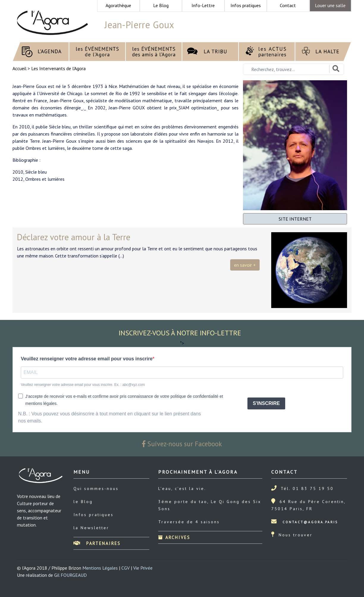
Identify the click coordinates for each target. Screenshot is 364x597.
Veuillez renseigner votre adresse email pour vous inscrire (87, 359)
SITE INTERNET (295, 219)
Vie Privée (143, 568)
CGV (125, 568)
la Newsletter (91, 528)
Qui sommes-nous (96, 488)
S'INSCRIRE (266, 403)
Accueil (20, 68)
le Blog (83, 502)
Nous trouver (296, 535)
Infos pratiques (94, 515)
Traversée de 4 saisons (189, 522)
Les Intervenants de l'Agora (58, 68)
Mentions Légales (100, 568)
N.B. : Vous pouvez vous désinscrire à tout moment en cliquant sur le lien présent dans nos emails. (110, 417)
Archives (174, 537)
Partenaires (97, 543)
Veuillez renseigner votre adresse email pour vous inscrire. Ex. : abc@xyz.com (83, 385)
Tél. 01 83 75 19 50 (307, 488)
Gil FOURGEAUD (70, 575)
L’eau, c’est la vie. (182, 488)
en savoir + (245, 265)
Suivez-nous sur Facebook (182, 444)
